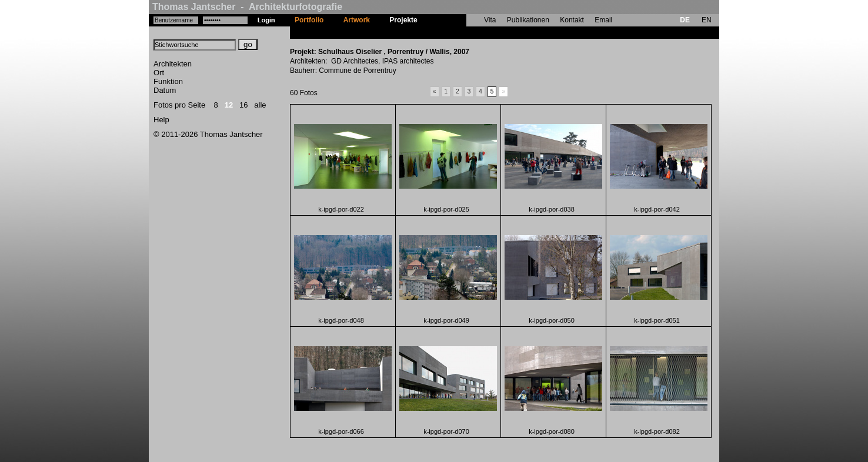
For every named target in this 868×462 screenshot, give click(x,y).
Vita (490, 20)
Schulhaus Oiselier (459, 32)
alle (260, 105)
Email (603, 20)
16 (243, 105)
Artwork (357, 20)
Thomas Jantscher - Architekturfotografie (247, 7)
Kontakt (572, 20)
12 (229, 105)
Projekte (403, 20)
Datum (165, 90)
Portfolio (309, 20)
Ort (159, 73)
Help (161, 120)
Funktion (168, 81)
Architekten (173, 64)
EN (707, 20)
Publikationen (528, 20)
